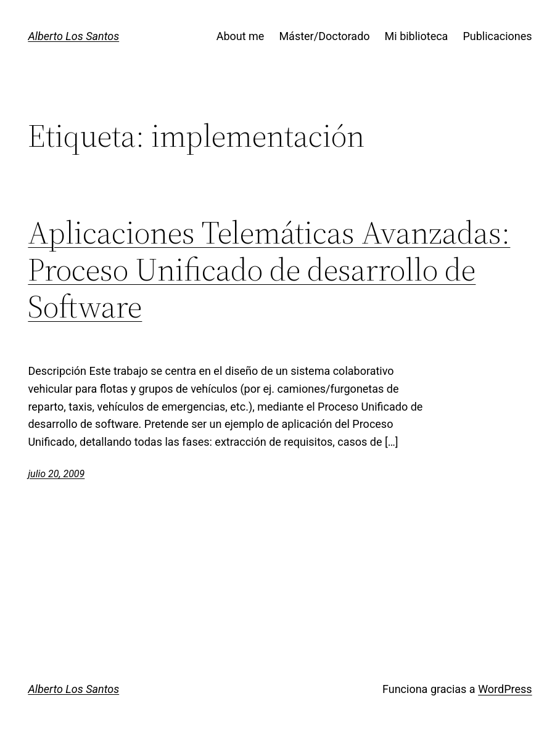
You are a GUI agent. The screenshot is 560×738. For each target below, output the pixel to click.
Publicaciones (497, 36)
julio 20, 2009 (56, 474)
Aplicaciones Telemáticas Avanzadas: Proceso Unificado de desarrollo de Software (269, 269)
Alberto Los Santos (73, 36)
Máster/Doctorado (324, 36)
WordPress (505, 689)
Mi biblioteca (417, 36)
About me (241, 36)
